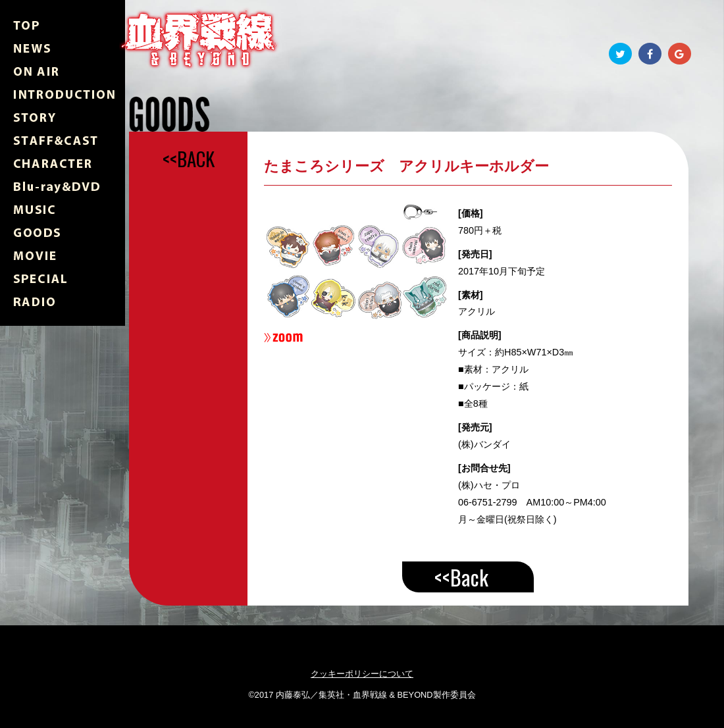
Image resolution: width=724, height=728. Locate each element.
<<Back (461, 577)
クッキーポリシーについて (362, 674)
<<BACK (189, 159)
